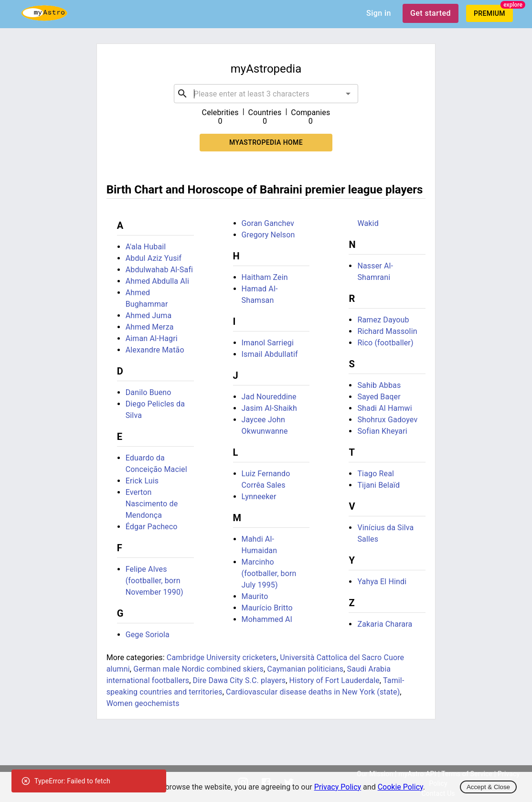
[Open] (348, 94)
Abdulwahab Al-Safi (159, 270)
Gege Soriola (148, 635)
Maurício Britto (267, 608)
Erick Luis (142, 481)
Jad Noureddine (269, 397)
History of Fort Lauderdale (335, 680)
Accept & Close (488, 787)
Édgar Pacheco (152, 527)
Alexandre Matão (155, 350)
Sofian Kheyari (382, 431)
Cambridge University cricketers (222, 658)
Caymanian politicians (305, 669)
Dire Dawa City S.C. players (239, 680)
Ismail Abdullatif (270, 354)
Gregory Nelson (268, 235)
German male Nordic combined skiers (198, 669)
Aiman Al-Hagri (152, 338)
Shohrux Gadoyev (387, 420)
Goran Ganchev (268, 223)
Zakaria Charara (385, 624)
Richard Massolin (387, 331)
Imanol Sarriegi (268, 343)
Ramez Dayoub (383, 320)
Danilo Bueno (149, 392)
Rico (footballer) (385, 343)
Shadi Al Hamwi (384, 408)
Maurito (255, 596)
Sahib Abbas (379, 385)
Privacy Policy (338, 787)
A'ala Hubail (146, 247)
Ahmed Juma (149, 315)
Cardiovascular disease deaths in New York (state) (313, 692)
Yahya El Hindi (382, 582)
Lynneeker (259, 497)
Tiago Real (376, 474)
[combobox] (266, 94)
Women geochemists (143, 703)
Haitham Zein (265, 277)
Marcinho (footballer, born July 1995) (269, 573)
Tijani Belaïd (378, 485)
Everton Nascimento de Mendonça (152, 504)
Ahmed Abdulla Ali (157, 281)
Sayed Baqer (379, 397)
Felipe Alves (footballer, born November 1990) (154, 581)
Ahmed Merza (150, 327)
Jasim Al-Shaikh (270, 408)
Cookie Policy (400, 787)
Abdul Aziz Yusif (154, 258)
